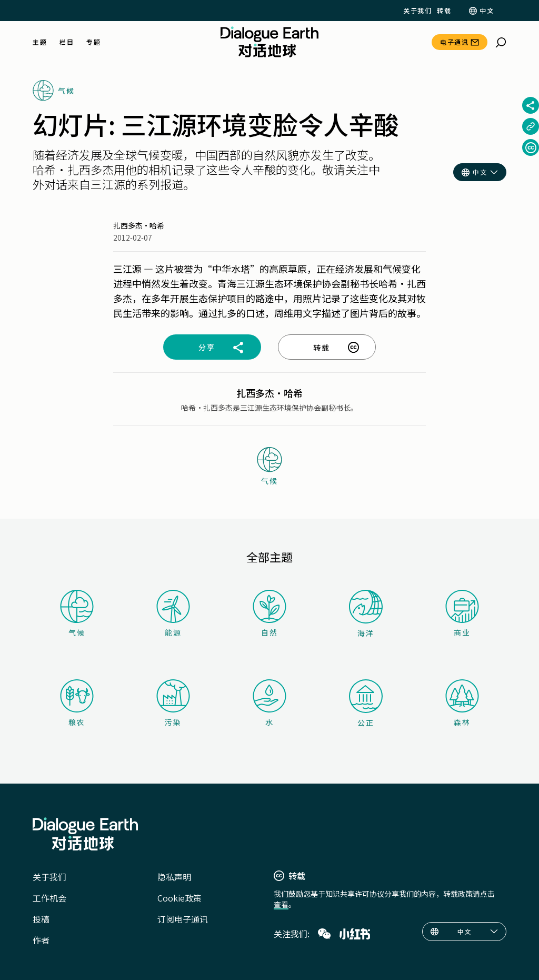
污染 (173, 703)
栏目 (67, 42)
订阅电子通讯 (183, 919)
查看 (281, 904)
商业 (462, 614)
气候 (77, 614)
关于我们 (417, 11)
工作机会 (49, 898)
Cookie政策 (179, 898)
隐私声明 (174, 877)
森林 (462, 703)
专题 (93, 42)
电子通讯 (454, 42)
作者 (41, 940)
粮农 (77, 703)
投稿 (41, 919)
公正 (366, 704)
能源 (173, 614)
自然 (269, 614)
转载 (444, 11)
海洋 (366, 614)
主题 (40, 42)
